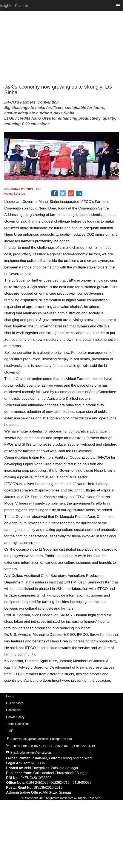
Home (10, 696)
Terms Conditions (18, 724)
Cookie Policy (15, 717)
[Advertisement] (61, 48)
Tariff (9, 731)
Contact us (13, 710)
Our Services (15, 703)
